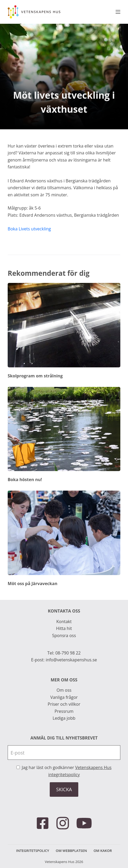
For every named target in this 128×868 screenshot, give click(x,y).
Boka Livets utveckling (29, 229)
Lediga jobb (64, 718)
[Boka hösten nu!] (64, 429)
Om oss (64, 690)
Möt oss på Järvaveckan (33, 584)
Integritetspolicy (33, 851)
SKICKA (64, 789)
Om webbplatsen (71, 851)
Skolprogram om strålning (35, 376)
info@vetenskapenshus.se (71, 660)
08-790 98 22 (68, 653)
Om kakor (103, 851)
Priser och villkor (64, 704)
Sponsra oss (64, 635)
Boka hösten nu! (25, 480)
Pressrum (64, 711)
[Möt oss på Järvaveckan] (64, 533)
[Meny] (118, 12)
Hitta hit (64, 628)
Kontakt (64, 622)
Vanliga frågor (64, 697)
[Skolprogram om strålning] (64, 325)
